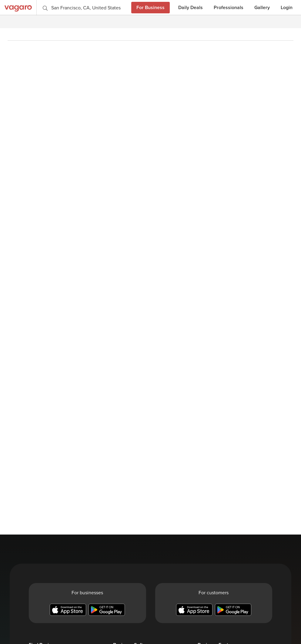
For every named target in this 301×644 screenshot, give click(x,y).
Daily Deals (191, 7)
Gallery (262, 7)
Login (287, 7)
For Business (150, 7)
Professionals (229, 7)
